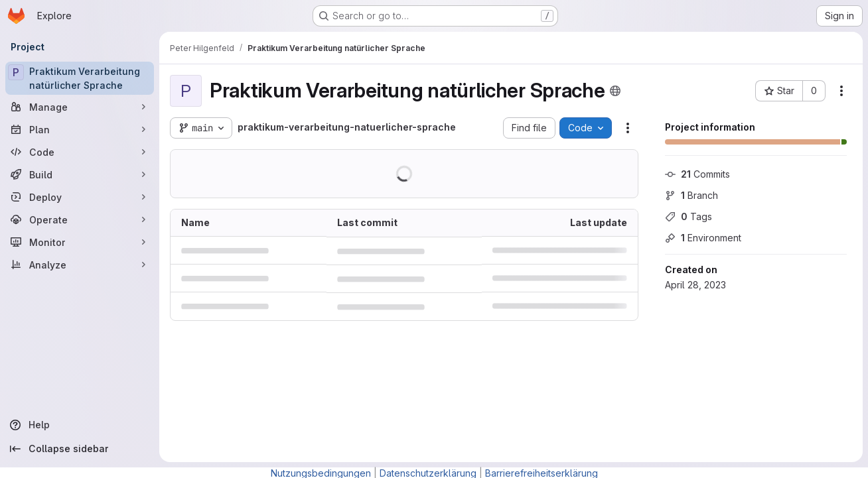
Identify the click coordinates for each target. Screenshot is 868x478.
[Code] (80, 152)
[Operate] (80, 219)
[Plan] (80, 129)
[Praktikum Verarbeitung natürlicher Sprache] (80, 78)
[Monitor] (80, 242)
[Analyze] (80, 265)
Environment (703, 238)
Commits (697, 174)
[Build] (80, 174)
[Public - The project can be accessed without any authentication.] (615, 91)
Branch (691, 195)
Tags (688, 216)
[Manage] (80, 107)
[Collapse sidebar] (80, 449)
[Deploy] (80, 197)
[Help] (80, 425)
